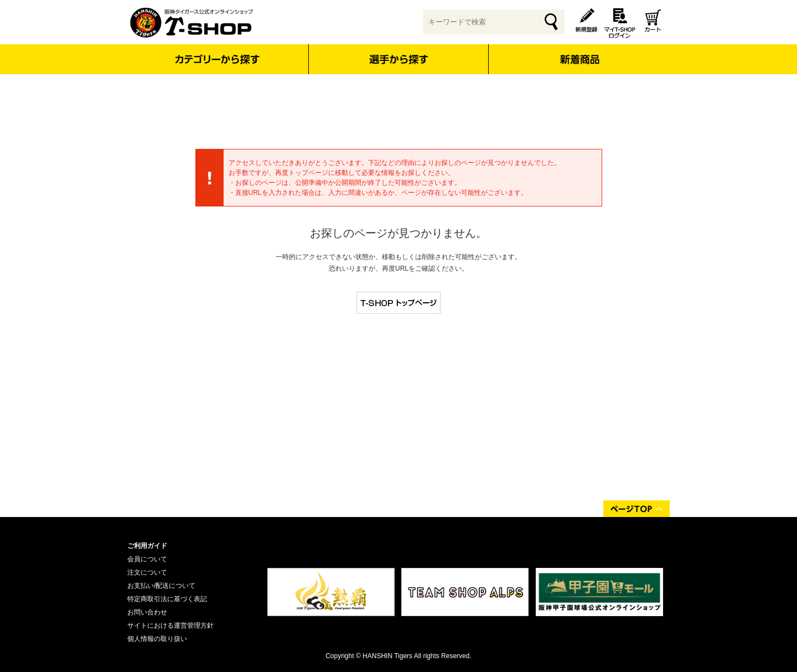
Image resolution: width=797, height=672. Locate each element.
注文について (147, 572)
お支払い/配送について (161, 586)
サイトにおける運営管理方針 (170, 626)
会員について (147, 559)
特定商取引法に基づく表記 (167, 599)
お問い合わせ (147, 612)
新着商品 (579, 52)
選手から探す (399, 59)
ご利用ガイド (147, 546)
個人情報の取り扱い (157, 639)
